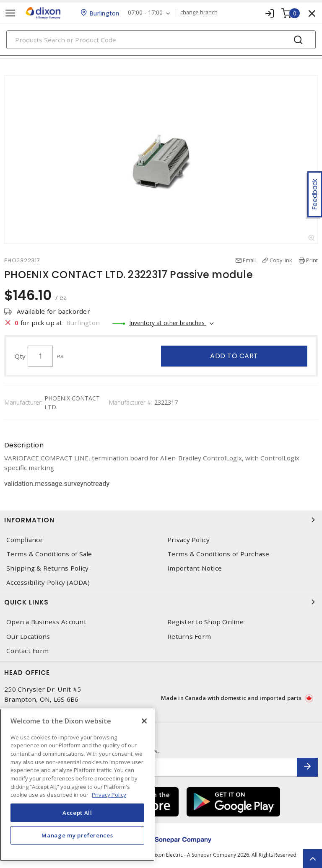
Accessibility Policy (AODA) (48, 583)
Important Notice (195, 568)
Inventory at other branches (168, 323)
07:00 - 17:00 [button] (145, 13)
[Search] (161, 40)
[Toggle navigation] (10, 13)
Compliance (25, 540)
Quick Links (161, 602)
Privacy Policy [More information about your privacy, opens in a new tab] (109, 795)
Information (161, 520)
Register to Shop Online (205, 622)
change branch (199, 13)
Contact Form (27, 651)
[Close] (144, 721)
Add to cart (234, 356)
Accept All (77, 813)
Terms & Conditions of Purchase (218, 554)
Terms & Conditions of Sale (49, 554)
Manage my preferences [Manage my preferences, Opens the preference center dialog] (77, 835)
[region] (77, 785)
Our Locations (28, 637)
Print (312, 260)
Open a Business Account (46, 622)
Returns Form (189, 637)
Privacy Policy (189, 540)
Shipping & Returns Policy (47, 568)
